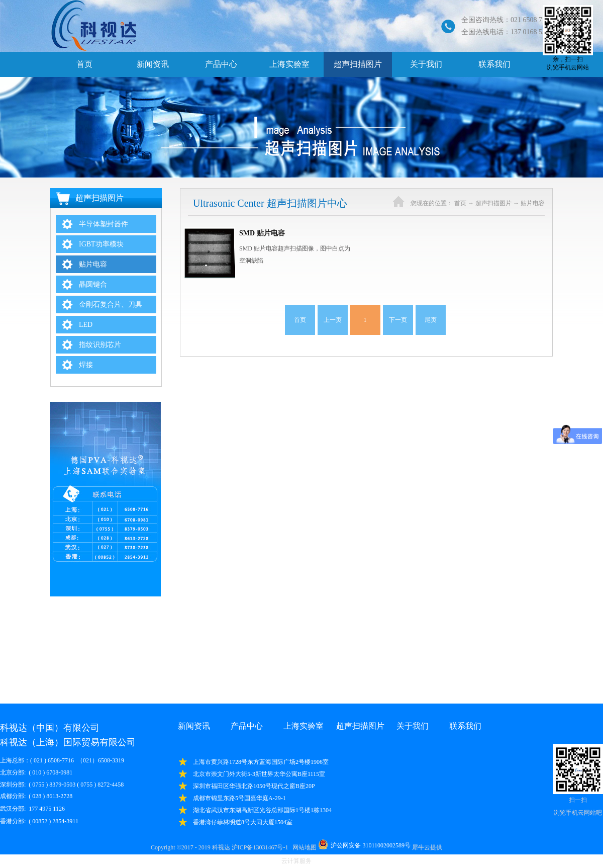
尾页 (431, 320)
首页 (84, 64)
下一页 (398, 320)
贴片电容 (533, 203)
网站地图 (303, 847)
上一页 (333, 320)
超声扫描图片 (493, 203)
